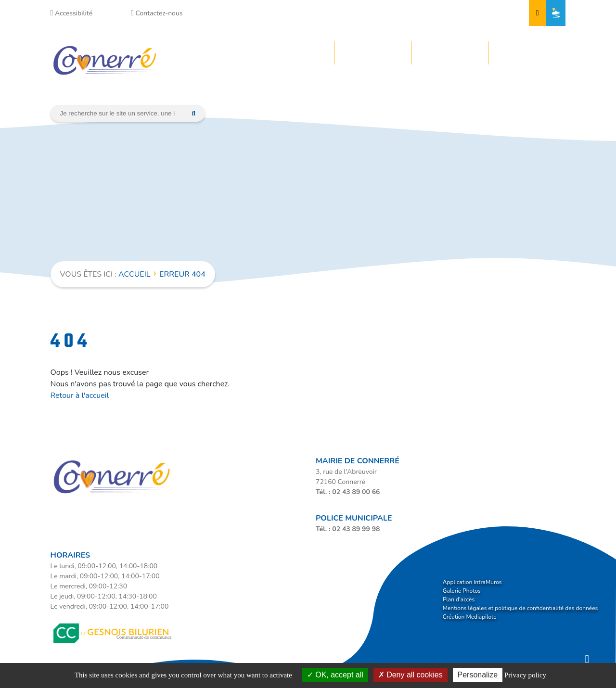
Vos (437, 53)
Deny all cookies (411, 675)
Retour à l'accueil (80, 395)
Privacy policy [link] (525, 675)
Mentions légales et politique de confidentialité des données (520, 608)
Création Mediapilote (470, 617)
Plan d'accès (459, 599)
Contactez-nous (157, 13)
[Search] (118, 113)
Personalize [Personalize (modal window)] (478, 675)
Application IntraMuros (472, 582)
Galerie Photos (462, 591)
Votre (286, 53)
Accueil (134, 274)
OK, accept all (335, 675)
